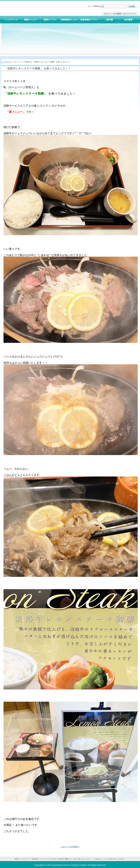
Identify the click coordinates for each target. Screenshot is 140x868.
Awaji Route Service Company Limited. (69, 865)
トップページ (6, 62)
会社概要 (128, 20)
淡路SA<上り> (31, 20)
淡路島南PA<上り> (70, 20)
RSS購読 (118, 14)
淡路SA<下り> (50, 20)
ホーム (109, 14)
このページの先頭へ (70, 847)
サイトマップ (130, 14)
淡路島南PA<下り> (89, 20)
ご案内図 (109, 20)
